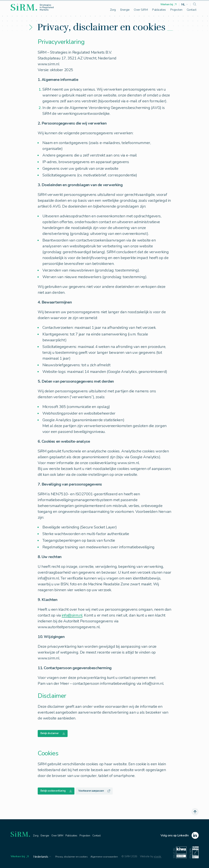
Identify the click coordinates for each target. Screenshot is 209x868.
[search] (195, 4)
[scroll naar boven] (195, 813)
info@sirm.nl (72, 615)
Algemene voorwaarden (107, 859)
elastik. (162, 859)
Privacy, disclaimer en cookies (73, 859)
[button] (185, 4)
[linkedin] (180, 837)
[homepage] (32, 7)
